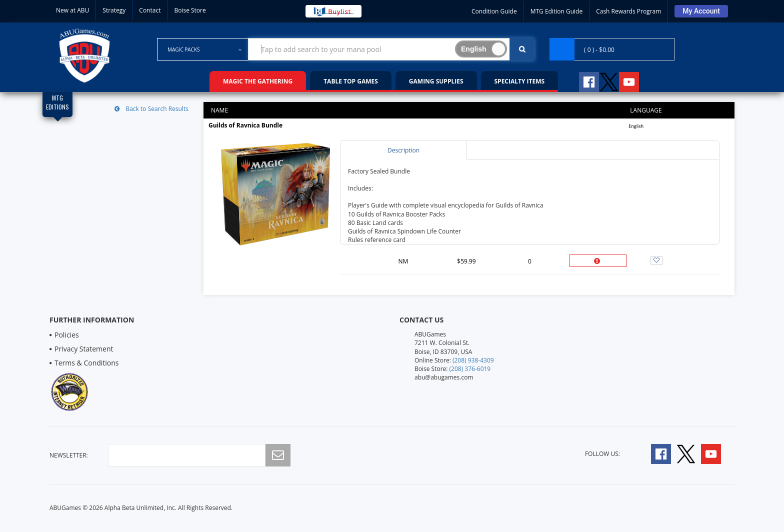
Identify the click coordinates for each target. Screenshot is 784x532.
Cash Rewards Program (628, 11)
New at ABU (72, 10)
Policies (67, 335)
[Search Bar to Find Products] (391, 49)
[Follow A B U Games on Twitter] (609, 80)
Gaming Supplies (436, 81)
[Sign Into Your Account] (701, 11)
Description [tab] (403, 150)
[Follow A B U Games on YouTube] (636, 80)
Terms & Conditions (87, 363)
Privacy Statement (84, 349)
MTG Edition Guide (556, 11)
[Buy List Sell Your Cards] (333, 11)
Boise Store (190, 10)
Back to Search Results (151, 109)
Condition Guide (494, 11)
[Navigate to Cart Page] (612, 49)
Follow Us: (602, 454)
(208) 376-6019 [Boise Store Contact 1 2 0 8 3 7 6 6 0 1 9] (470, 369)
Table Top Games (351, 81)
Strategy (114, 10)
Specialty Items (520, 81)
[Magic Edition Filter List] (57, 104)
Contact (150, 10)
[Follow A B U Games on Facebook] (582, 80)
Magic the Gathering (258, 81)
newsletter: (69, 455)
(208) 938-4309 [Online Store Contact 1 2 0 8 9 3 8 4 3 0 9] (473, 360)
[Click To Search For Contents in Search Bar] (522, 49)
